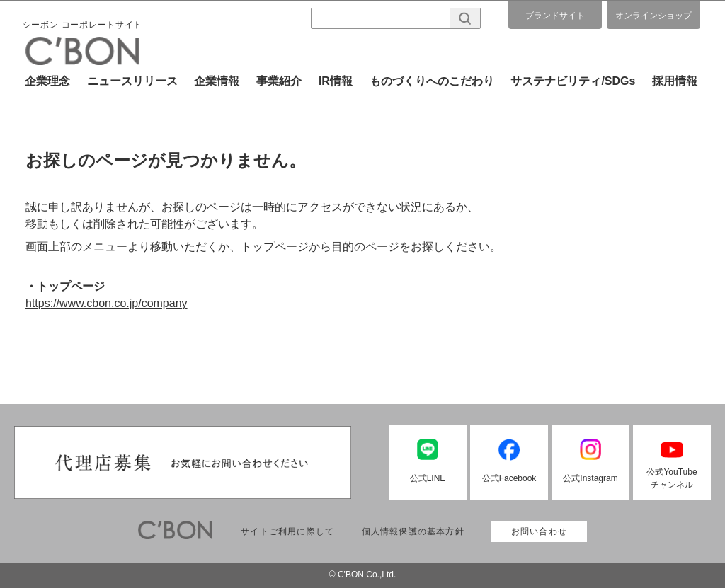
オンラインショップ (653, 16)
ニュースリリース (132, 81)
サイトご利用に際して (287, 531)
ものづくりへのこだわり (432, 81)
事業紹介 (279, 81)
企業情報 (217, 81)
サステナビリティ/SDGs (573, 81)
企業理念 (47, 81)
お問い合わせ (539, 531)
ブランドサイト (555, 16)
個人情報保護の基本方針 (413, 531)
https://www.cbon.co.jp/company (107, 303)
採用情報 (675, 81)
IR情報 (336, 81)
